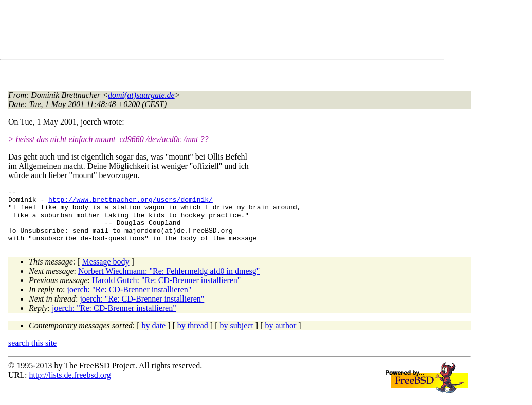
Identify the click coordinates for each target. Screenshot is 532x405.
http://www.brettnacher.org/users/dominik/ (131, 202)
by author (280, 336)
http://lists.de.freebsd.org (70, 386)
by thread (193, 336)
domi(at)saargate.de (141, 95)
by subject (237, 336)
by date (154, 336)
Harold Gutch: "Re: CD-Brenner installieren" (166, 291)
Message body (106, 272)
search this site (32, 354)
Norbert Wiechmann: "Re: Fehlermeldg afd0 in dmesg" (169, 282)
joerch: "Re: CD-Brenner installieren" (130, 300)
